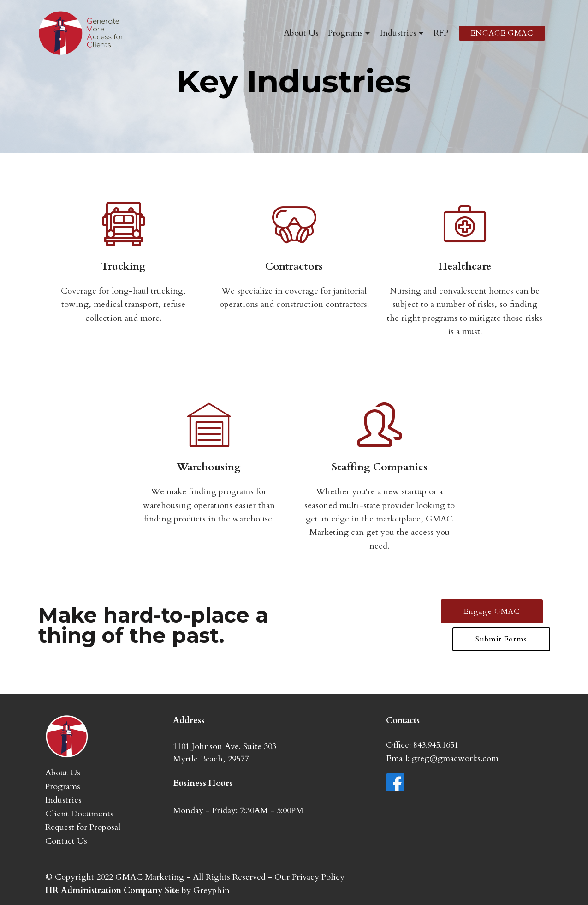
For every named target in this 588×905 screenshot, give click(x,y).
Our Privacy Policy (309, 877)
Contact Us (66, 841)
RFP (441, 33)
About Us (301, 33)
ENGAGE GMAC (502, 33)
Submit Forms (501, 639)
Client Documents (79, 814)
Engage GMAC (492, 611)
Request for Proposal (83, 827)
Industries (398, 33)
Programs (345, 33)
